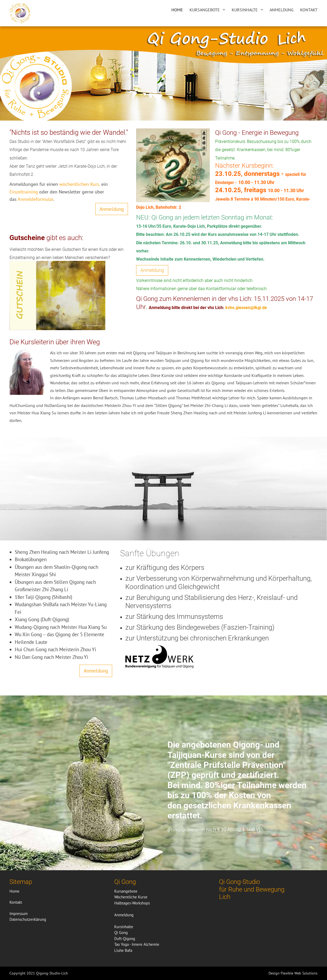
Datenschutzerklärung (28, 919)
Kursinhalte (245, 10)
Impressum (19, 914)
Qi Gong (121, 932)
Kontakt (309, 10)
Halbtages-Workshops (132, 903)
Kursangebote (205, 10)
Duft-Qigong (125, 939)
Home (177, 10)
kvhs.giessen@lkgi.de (246, 308)
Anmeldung (282, 10)
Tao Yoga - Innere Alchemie (137, 944)
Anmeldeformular (35, 199)
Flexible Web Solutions (299, 973)
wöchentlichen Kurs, (80, 184)
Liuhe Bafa (123, 950)
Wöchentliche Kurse (131, 897)
